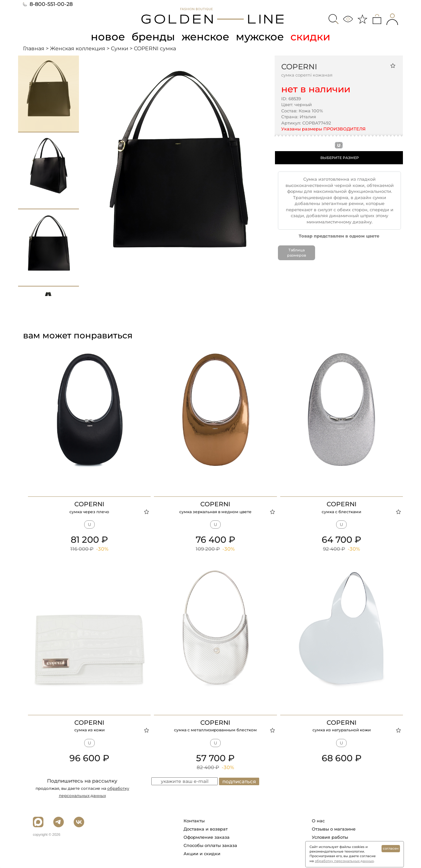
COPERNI (299, 67)
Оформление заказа (207, 837)
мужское (260, 37)
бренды (153, 37)
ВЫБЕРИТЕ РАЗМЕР (340, 158)
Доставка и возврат (206, 829)
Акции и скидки (202, 854)
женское (205, 37)
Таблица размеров (297, 253)
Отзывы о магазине (334, 829)
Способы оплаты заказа (210, 845)
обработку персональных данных (344, 861)
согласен (391, 848)
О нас (318, 821)
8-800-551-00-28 (48, 4)
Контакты (194, 821)
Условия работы (330, 837)
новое (108, 37)
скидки (310, 37)
